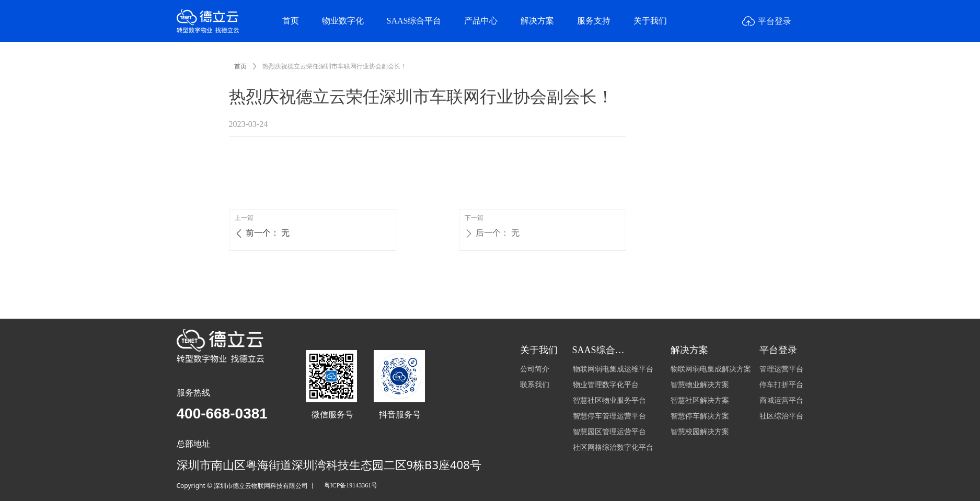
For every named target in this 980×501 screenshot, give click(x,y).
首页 (240, 66)
